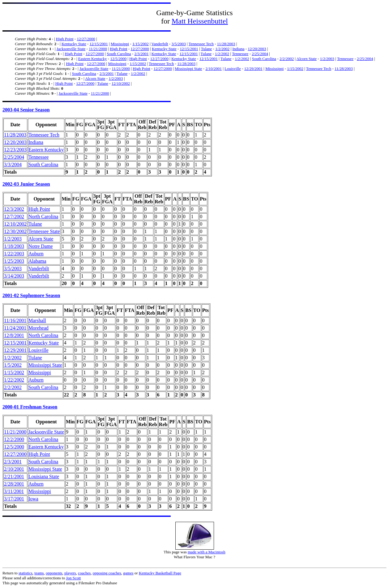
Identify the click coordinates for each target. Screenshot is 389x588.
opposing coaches (107, 573)
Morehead (38, 328)
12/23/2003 (15, 150)
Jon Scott (73, 578)
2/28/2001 (14, 484)
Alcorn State (307, 59)
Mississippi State (188, 69)
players (70, 573)
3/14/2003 (14, 276)
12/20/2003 (257, 49)
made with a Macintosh (207, 552)
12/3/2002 (14, 209)
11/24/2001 (15, 328)
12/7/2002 (14, 216)
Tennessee (240, 54)
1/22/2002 (14, 380)
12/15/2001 (99, 44)
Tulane (207, 49)
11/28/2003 (226, 44)
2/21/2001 (14, 476)
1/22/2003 (14, 254)
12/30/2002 (15, 231)
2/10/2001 (214, 69)
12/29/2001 (253, 69)
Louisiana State (44, 476)
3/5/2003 (179, 44)
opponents (54, 573)
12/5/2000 (118, 59)
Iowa (33, 499)
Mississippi (120, 44)
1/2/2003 (327, 59)
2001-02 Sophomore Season (31, 295)
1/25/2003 (14, 261)
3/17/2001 (14, 499)
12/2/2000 (14, 439)
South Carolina (119, 54)
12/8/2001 (14, 335)
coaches (84, 573)
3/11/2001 (14, 491)
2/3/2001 (141, 54)
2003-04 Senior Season (26, 110)
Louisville (233, 69)
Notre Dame (41, 246)
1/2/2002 (222, 49)
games (128, 573)
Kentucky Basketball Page (160, 573)
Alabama (37, 261)
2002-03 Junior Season (26, 184)
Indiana (238, 49)
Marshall (37, 320)
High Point (65, 39)
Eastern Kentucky (93, 59)
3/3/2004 (13, 164)
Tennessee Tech (201, 44)
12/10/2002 (121, 83)
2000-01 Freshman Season (30, 407)
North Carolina (43, 216)
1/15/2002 (141, 44)
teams (39, 573)
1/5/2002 (13, 365)
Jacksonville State (71, 49)
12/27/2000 (86, 39)
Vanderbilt (160, 44)
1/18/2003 (14, 246)
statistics (26, 573)
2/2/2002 (287, 59)
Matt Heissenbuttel (200, 21)
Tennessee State (44, 231)
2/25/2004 (260, 54)
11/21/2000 (98, 49)
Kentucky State (74, 44)
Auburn (36, 254)
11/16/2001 (15, 320)
